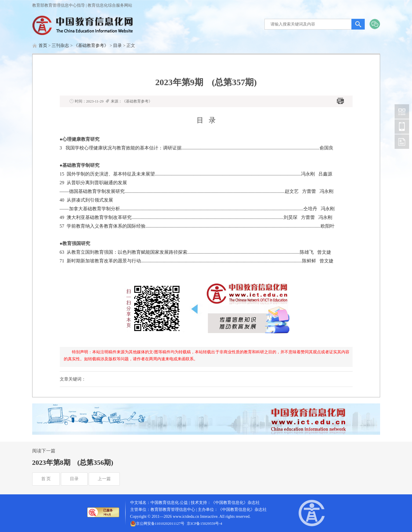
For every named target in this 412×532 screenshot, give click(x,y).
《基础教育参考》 (91, 45)
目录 (117, 45)
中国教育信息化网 (402, 111)
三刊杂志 (60, 45)
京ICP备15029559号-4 (204, 523)
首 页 (46, 479)
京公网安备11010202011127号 (160, 523)
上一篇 (104, 479)
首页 (43, 45)
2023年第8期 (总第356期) (73, 462)
